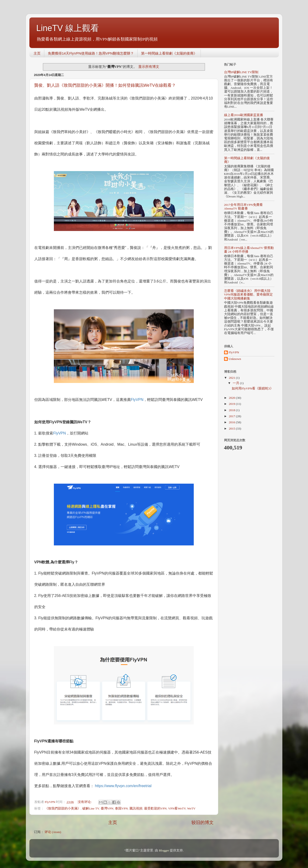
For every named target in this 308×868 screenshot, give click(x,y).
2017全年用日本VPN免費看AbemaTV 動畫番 (243, 207)
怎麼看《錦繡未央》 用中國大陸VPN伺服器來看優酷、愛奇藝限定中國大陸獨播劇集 (248, 294)
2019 (232, 404)
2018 (232, 410)
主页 (37, 53)
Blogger (164, 850)
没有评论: (85, 802)
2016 (232, 422)
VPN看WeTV (177, 808)
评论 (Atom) (53, 832)
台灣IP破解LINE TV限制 (241, 72)
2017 (232, 416)
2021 (232, 378)
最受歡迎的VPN (155, 808)
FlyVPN (137, 400)
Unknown (235, 359)
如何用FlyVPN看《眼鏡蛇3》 (253, 388)
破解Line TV (91, 808)
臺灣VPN (107, 808)
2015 (232, 429)
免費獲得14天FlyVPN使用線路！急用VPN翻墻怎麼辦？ (91, 53)
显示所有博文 (149, 67)
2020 (232, 398)
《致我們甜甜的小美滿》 (63, 808)
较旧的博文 (202, 822)
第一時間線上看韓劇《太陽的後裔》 (169, 53)
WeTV (191, 808)
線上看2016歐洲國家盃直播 (244, 115)
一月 (236, 383)
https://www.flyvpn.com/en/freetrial (123, 786)
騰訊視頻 (136, 808)
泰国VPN (121, 808)
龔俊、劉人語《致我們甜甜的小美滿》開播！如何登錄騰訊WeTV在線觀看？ (105, 85)
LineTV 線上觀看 (68, 28)
